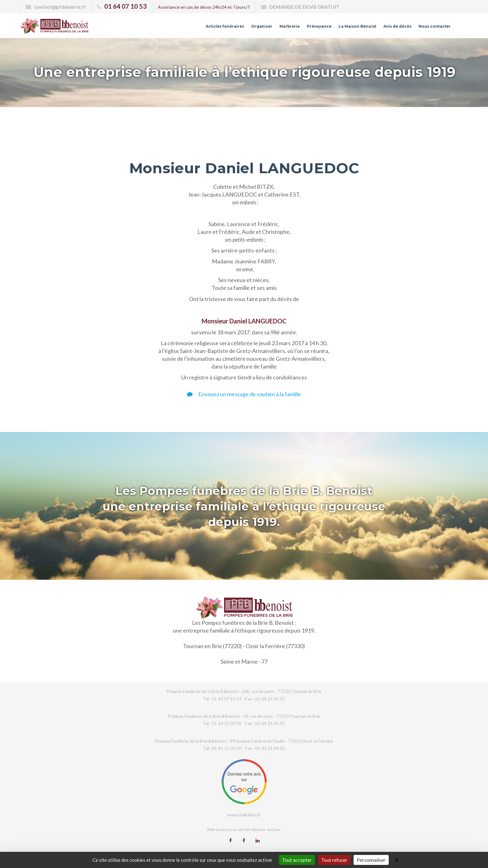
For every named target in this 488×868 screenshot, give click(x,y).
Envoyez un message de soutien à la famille (244, 394)
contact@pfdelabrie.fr (60, 7)
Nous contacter (428, 29)
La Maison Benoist (325, 29)
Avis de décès (378, 29)
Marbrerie (236, 29)
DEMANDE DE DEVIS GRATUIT (304, 7)
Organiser (201, 29)
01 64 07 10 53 (125, 6)
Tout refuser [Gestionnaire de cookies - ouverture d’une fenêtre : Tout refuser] (334, 860)
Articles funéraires (153, 29)
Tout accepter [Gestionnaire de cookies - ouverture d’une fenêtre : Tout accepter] (297, 860)
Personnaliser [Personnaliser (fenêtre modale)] (371, 860)
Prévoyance (274, 29)
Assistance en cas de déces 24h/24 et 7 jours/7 (204, 7)
